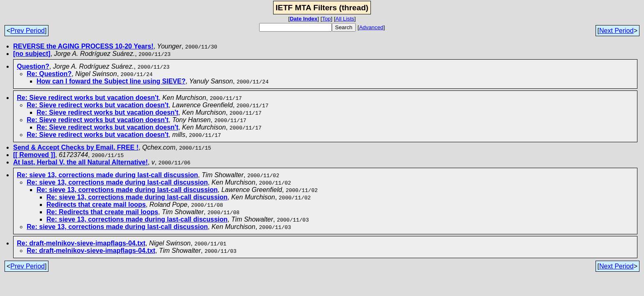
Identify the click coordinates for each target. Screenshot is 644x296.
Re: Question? (49, 74)
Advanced (371, 27)
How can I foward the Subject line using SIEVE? (111, 81)
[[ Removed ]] (34, 155)
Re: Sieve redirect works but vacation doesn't (88, 98)
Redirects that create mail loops (96, 205)
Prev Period (28, 31)
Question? (33, 66)
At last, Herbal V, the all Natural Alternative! (80, 162)
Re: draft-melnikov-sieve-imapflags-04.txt (81, 243)
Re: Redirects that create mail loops (102, 212)
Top (327, 19)
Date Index (303, 19)
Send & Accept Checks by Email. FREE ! (76, 147)
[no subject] (32, 54)
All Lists (345, 19)
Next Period (616, 31)
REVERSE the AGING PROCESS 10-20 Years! (83, 46)
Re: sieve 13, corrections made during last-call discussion (107, 175)
